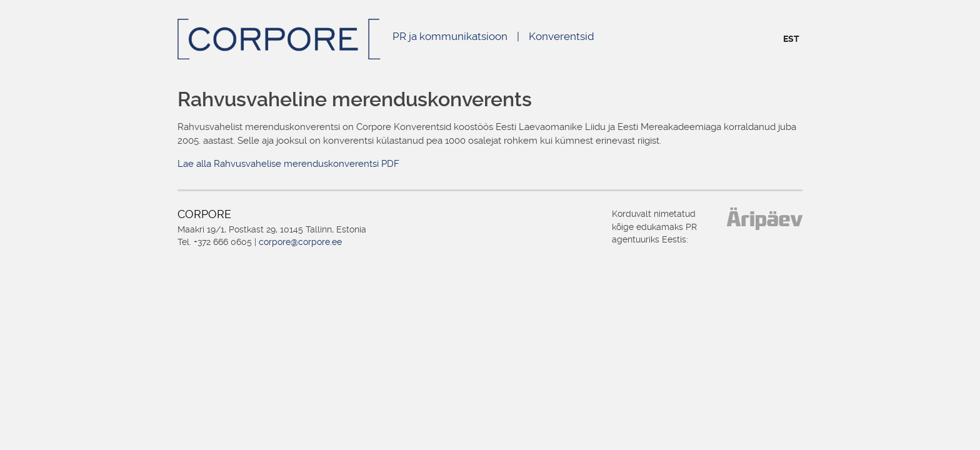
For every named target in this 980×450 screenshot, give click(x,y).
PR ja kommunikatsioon (450, 36)
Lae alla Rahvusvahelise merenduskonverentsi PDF (288, 164)
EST (791, 39)
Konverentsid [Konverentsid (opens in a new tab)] (562, 36)
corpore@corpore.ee (300, 242)
